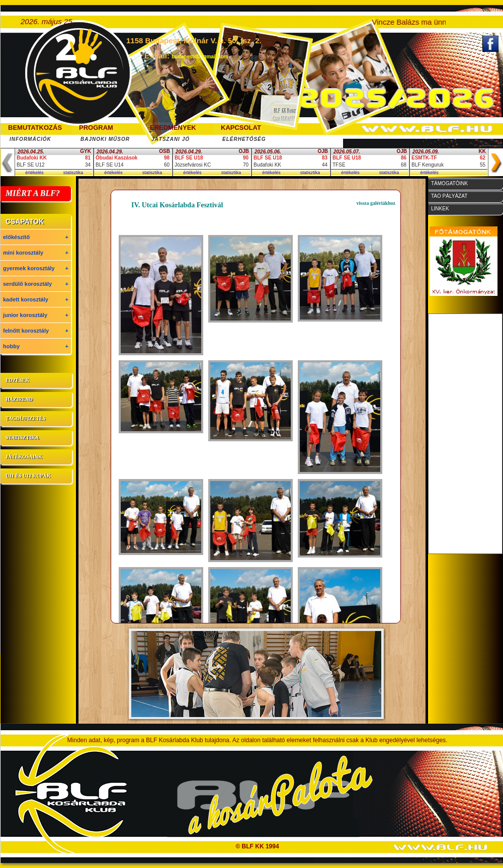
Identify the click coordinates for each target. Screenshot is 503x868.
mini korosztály (36, 253)
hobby (36, 346)
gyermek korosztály (36, 268)
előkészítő (36, 237)
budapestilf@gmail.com (200, 57)
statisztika (73, 173)
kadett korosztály (36, 299)
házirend (19, 399)
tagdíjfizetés (25, 418)
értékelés (34, 173)
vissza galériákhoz (376, 203)
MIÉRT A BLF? (33, 193)
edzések (17, 380)
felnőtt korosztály (36, 331)
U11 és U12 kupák (28, 476)
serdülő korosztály (36, 284)
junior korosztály (36, 315)
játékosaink (24, 457)
